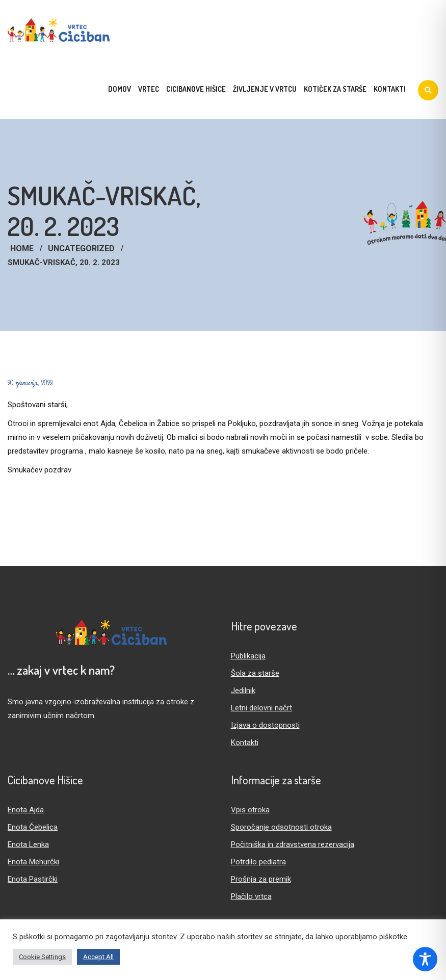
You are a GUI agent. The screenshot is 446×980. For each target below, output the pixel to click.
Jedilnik (243, 691)
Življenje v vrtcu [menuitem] (265, 89)
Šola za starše (255, 673)
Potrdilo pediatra (258, 862)
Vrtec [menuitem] (149, 89)
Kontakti (245, 743)
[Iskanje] (428, 90)
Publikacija (248, 656)
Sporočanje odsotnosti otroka (281, 827)
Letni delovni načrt (261, 708)
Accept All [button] (98, 957)
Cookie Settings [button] (42, 957)
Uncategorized (81, 248)
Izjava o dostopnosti (265, 725)
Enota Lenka (28, 844)
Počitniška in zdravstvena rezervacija (293, 844)
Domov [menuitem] (120, 89)
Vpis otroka (250, 810)
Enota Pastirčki (33, 879)
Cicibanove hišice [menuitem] (196, 89)
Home (22, 248)
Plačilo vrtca (251, 896)
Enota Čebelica (33, 827)
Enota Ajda (26, 810)
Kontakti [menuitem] (390, 89)
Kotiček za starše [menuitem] (335, 89)
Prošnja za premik (261, 879)
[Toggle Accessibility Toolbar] (425, 959)
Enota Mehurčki (33, 862)
